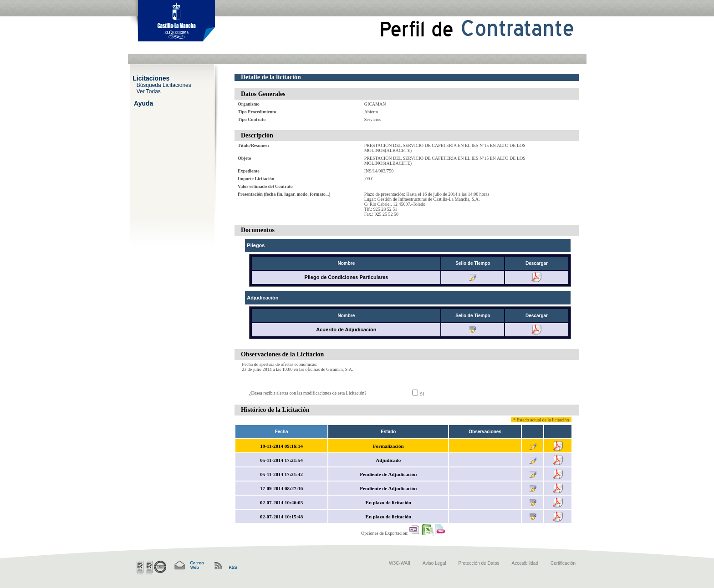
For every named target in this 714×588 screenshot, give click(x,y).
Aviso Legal (434, 563)
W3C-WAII (400, 563)
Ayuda (143, 103)
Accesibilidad (525, 563)
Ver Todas (149, 91)
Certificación (563, 563)
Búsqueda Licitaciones (164, 85)
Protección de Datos (479, 563)
